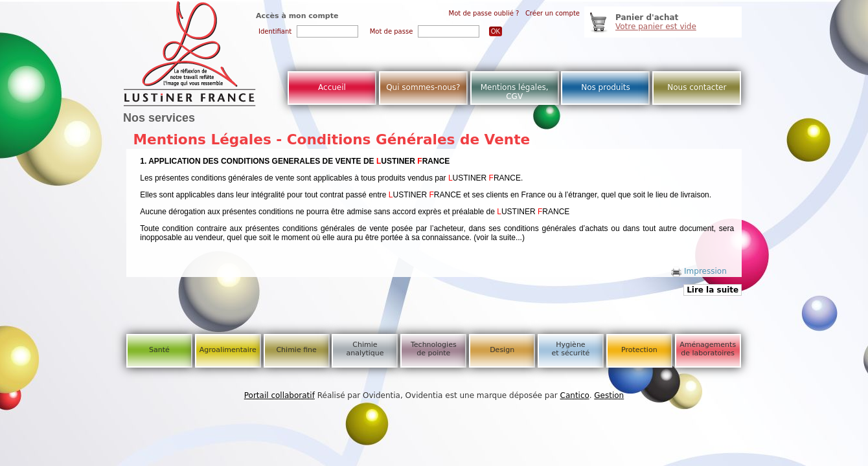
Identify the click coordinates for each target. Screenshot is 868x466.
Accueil (332, 87)
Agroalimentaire (228, 350)
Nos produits (606, 87)
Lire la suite (713, 290)
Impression (699, 271)
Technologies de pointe (434, 349)
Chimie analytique (365, 349)
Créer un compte (553, 13)
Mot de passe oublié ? (484, 13)
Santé (159, 350)
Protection (639, 350)
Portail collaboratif (280, 395)
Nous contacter (697, 87)
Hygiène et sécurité (571, 349)
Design (502, 350)
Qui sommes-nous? (423, 87)
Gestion (609, 395)
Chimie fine (296, 350)
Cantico (575, 395)
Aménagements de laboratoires (708, 349)
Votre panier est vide (656, 27)
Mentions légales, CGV (515, 92)
